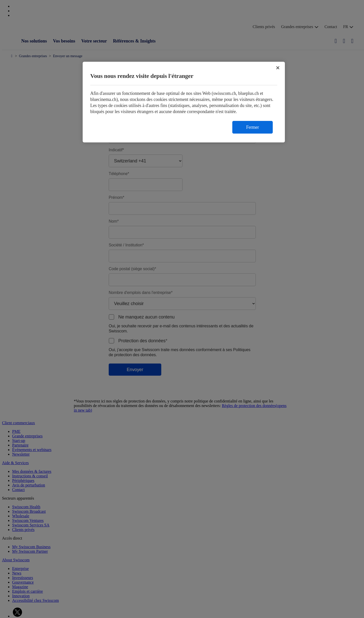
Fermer (253, 127)
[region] (184, 102)
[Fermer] (278, 68)
